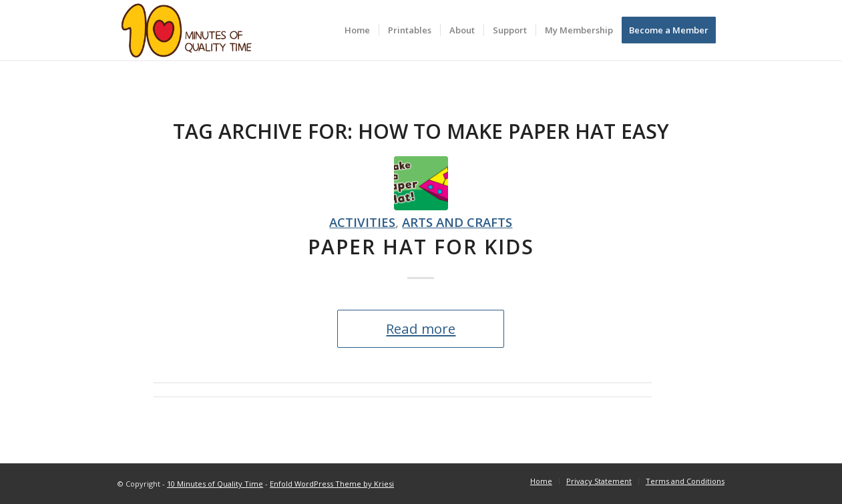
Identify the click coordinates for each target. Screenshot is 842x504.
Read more (421, 328)
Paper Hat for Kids (421, 247)
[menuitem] (357, 30)
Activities (362, 222)
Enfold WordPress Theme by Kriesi (332, 484)
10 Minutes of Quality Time (215, 484)
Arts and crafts (457, 222)
